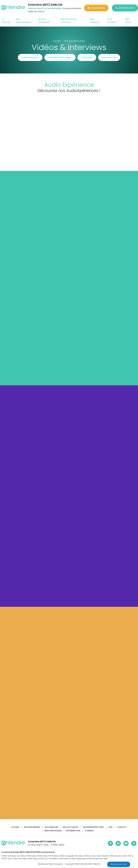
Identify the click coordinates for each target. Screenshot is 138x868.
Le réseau (89, 831)
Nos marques (51, 827)
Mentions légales (53, 831)
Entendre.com (73, 831)
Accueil (15, 827)
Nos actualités (70, 827)
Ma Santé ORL (109, 58)
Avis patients (112, 21)
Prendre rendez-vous (119, 864)
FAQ (111, 827)
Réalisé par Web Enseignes (50, 864)
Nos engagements (23, 21)
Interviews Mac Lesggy (60, 58)
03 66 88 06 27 (125, 8)
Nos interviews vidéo (93, 827)
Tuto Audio (87, 58)
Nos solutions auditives (68, 21)
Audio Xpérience (30, 58)
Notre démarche (44, 21)
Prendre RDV (96, 8)
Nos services (95, 21)
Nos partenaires (32, 827)
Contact (122, 827)
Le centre (6, 21)
